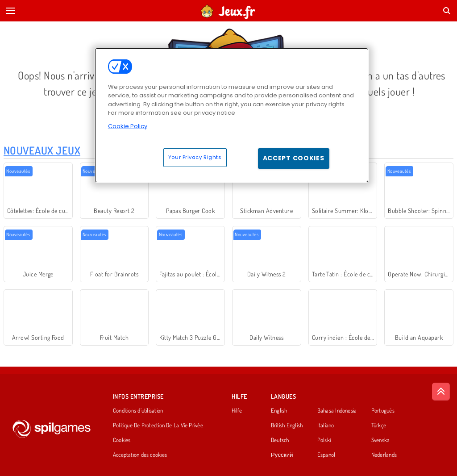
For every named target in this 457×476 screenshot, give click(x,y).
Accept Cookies (294, 158)
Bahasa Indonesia (337, 411)
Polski (324, 440)
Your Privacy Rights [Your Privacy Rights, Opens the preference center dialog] (195, 157)
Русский (282, 455)
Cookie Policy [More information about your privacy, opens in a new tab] (128, 126)
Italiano (326, 426)
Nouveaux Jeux (42, 150)
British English (287, 426)
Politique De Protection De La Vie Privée (158, 426)
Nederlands (384, 455)
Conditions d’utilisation (138, 411)
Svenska (381, 440)
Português (383, 411)
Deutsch (280, 440)
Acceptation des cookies (140, 455)
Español (326, 455)
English (279, 411)
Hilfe (237, 411)
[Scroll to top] (441, 392)
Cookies (122, 440)
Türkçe (379, 426)
